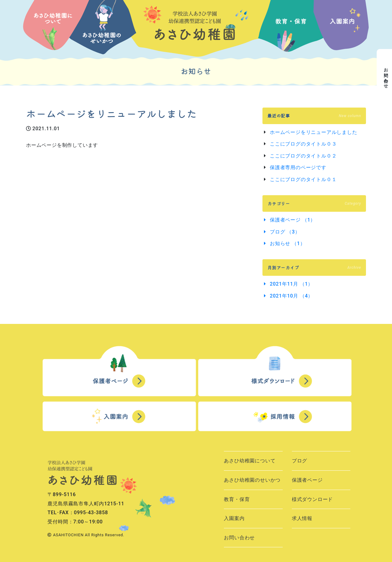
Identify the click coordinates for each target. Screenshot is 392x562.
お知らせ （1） (287, 243)
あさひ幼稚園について (250, 461)
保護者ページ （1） (293, 220)
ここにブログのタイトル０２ (303, 156)
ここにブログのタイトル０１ (303, 179)
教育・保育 (237, 499)
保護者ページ (307, 480)
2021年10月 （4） (291, 296)
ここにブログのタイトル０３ (303, 144)
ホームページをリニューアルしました (314, 132)
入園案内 (234, 518)
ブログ (300, 461)
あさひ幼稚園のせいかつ (252, 480)
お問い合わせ (239, 538)
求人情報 (302, 518)
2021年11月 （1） (291, 284)
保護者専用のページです (298, 167)
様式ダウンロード (312, 499)
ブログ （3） (285, 232)
